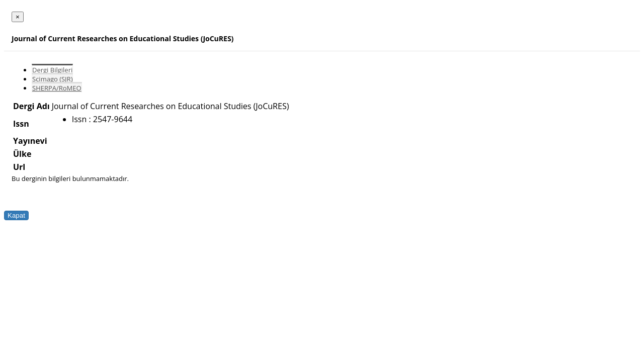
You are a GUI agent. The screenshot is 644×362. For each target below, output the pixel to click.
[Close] (18, 17)
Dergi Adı (31, 106)
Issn (21, 124)
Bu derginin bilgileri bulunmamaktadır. (70, 178)
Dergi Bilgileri (52, 70)
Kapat (16, 215)
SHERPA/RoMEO (57, 88)
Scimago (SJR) (52, 79)
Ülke (22, 154)
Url (19, 167)
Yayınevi (30, 141)
